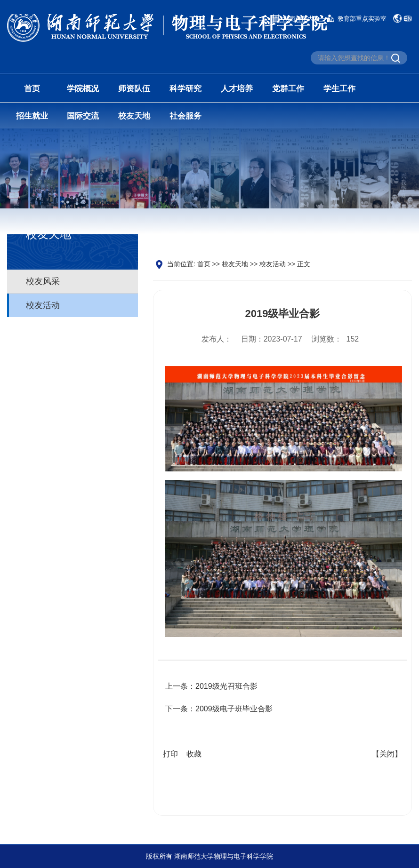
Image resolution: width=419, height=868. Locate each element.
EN (408, 19)
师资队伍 (134, 89)
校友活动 (43, 306)
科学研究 (185, 89)
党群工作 (288, 89)
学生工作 (339, 89)
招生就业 (32, 116)
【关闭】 (387, 757)
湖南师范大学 (301, 19)
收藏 (194, 757)
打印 (170, 757)
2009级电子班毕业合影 (234, 712)
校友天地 (134, 116)
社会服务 (185, 116)
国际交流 (83, 116)
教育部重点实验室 (362, 19)
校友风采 (43, 282)
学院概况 (83, 89)
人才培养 (237, 89)
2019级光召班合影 (226, 689)
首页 (32, 89)
